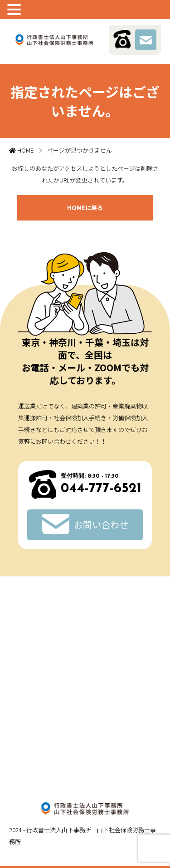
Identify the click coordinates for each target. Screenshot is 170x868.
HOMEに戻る (85, 208)
